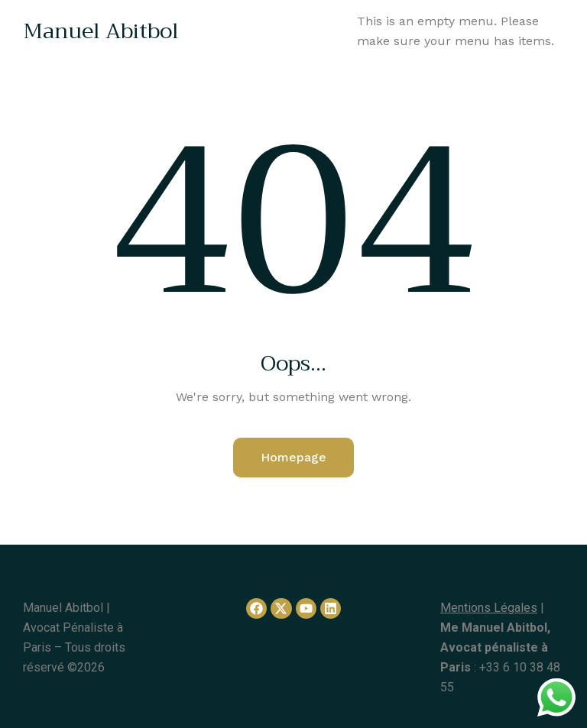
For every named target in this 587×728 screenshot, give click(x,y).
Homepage (293, 457)
